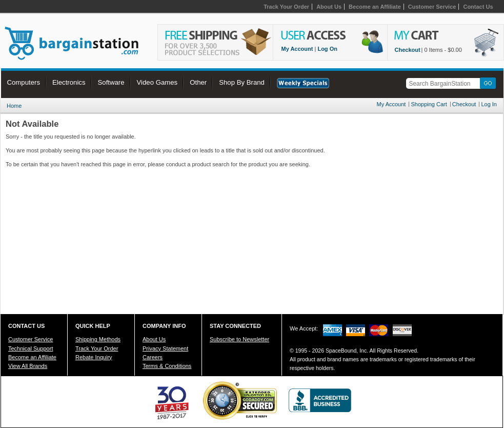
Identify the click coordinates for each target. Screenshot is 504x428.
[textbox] (445, 83)
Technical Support (31, 348)
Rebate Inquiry (94, 357)
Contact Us (478, 7)
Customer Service (432, 7)
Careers (153, 357)
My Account (297, 49)
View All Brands (28, 366)
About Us (329, 7)
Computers (24, 82)
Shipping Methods (98, 339)
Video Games (157, 82)
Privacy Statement (165, 348)
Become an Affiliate (375, 7)
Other (198, 82)
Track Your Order (286, 7)
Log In (489, 104)
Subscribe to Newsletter (239, 339)
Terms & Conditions (167, 366)
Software (111, 82)
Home (14, 106)
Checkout (408, 50)
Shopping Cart (429, 104)
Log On (327, 49)
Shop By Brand (242, 82)
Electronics (69, 82)
